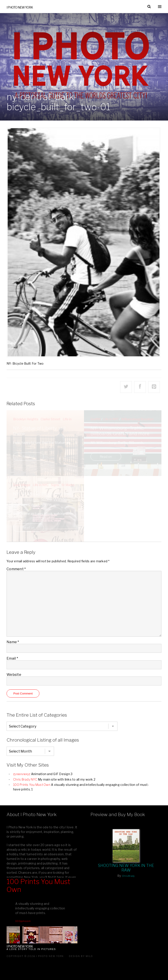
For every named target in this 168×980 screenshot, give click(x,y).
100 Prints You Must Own (32, 785)
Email (12, 658)
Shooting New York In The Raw (126, 868)
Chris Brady (128, 876)
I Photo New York (20, 7)
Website (14, 675)
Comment (16, 569)
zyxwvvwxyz (22, 774)
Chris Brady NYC (25, 779)
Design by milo (81, 956)
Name (13, 642)
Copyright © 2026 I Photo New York (35, 956)
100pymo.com (23, 921)
